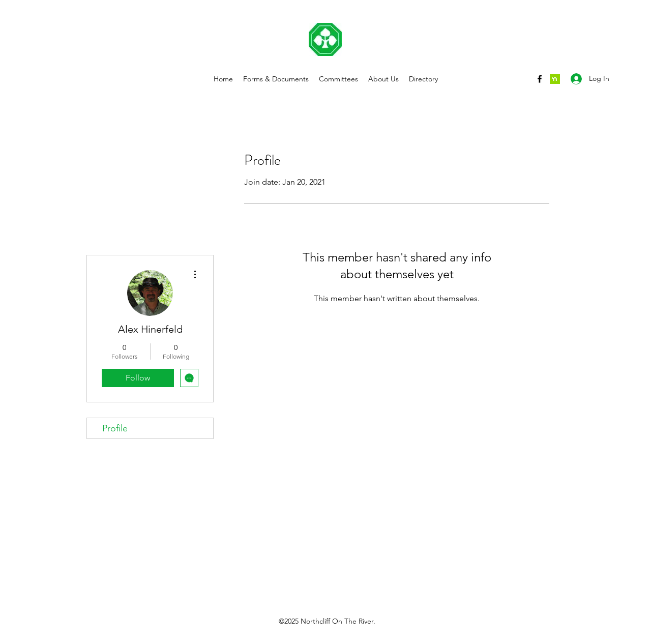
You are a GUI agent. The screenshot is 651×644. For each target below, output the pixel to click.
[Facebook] (540, 79)
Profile (115, 428)
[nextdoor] (555, 79)
